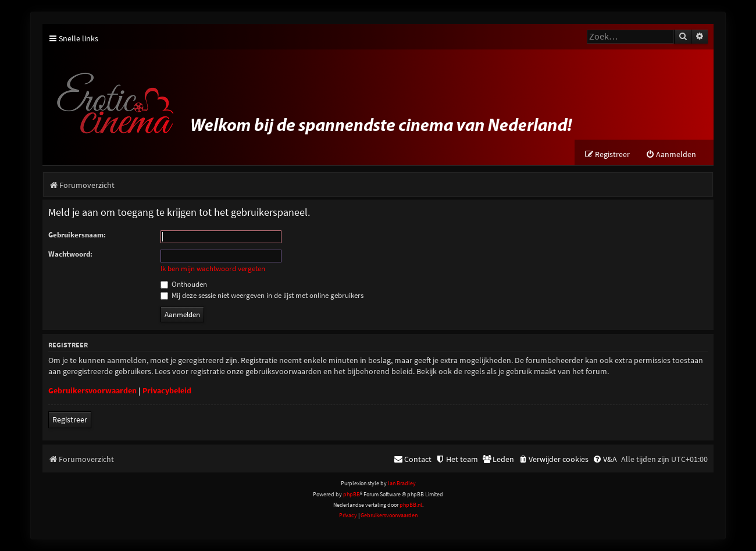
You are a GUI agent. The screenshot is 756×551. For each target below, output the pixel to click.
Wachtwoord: (70, 254)
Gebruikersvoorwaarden (92, 390)
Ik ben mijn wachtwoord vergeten (213, 269)
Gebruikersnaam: (77, 235)
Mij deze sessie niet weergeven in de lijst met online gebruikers (262, 295)
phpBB (352, 494)
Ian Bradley (402, 483)
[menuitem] (671, 154)
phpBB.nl (411, 505)
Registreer (70, 420)
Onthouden (184, 284)
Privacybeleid (167, 390)
